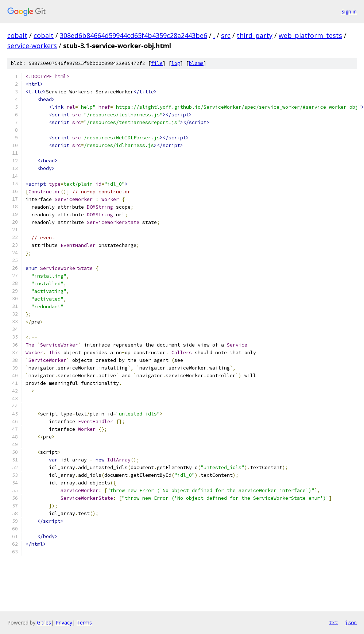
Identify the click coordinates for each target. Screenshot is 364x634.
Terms (84, 623)
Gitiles (44, 623)
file (157, 63)
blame (196, 63)
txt (333, 622)
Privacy (64, 623)
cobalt (17, 35)
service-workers (32, 46)
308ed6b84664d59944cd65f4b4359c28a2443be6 (133, 35)
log (176, 63)
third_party (255, 35)
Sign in (349, 11)
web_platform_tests (310, 35)
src (226, 35)
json (351, 622)
